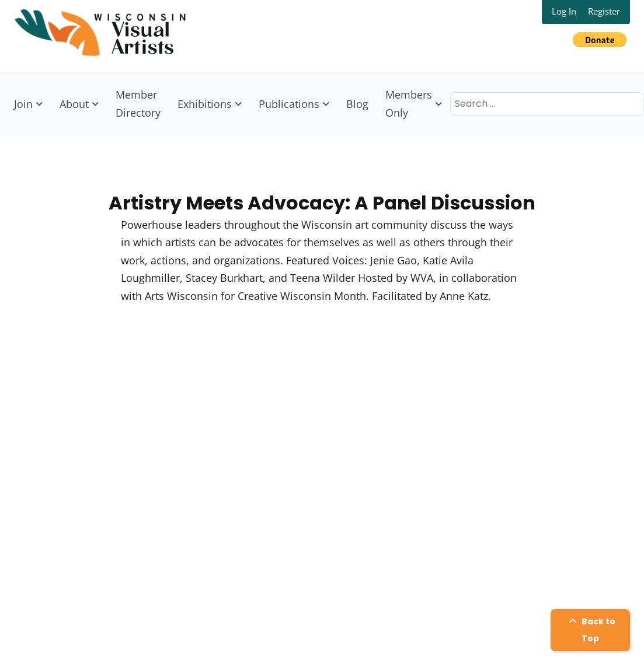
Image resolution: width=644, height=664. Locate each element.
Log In (564, 11)
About (74, 104)
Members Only (409, 104)
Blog (357, 104)
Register (604, 11)
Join (23, 104)
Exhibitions (205, 104)
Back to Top (591, 630)
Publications (289, 104)
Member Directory (138, 104)
